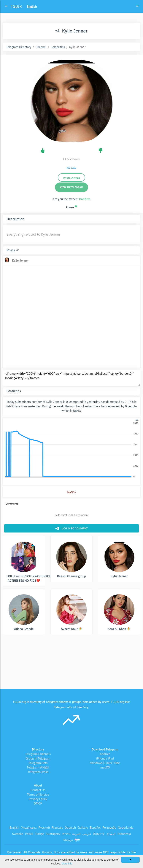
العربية (76, 834)
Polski (29, 834)
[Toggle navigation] (137, 6)
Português (109, 828)
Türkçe (39, 834)
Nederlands (126, 828)
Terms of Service (38, 794)
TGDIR (16, 6)
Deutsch (70, 828)
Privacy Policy (38, 799)
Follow (71, 168)
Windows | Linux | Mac (105, 763)
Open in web (71, 178)
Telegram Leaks (38, 772)
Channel (41, 47)
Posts (11, 250)
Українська (29, 828)
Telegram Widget (38, 767)
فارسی (87, 834)
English (15, 828)
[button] (137, 420)
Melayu (68, 840)
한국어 (111, 834)
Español (95, 828)
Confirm (85, 199)
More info (67, 864)
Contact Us (38, 790)
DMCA (38, 803)
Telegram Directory (19, 47)
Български (53, 834)
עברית (66, 834)
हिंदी (77, 840)
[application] (71, 450)
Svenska (18, 834)
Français (57, 828)
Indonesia (124, 834)
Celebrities (58, 47)
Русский (44, 828)
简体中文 (99, 834)
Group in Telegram (38, 758)
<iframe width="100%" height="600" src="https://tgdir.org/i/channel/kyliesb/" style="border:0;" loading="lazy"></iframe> (71, 378)
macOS (105, 767)
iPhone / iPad (105, 758)
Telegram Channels (38, 754)
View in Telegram (71, 187)
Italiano (83, 828)
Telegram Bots (38, 763)
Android (105, 754)
